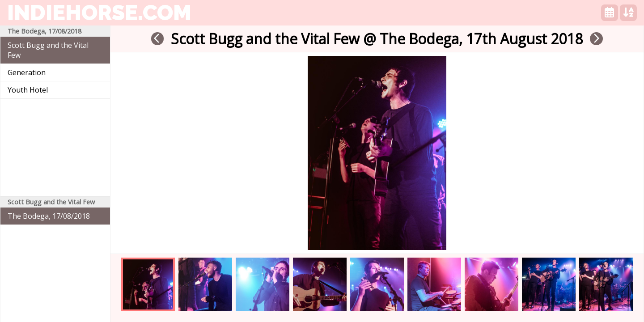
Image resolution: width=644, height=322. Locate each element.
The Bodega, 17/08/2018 (49, 216)
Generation (27, 72)
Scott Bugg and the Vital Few (48, 50)
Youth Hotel (28, 90)
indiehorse (99, 13)
